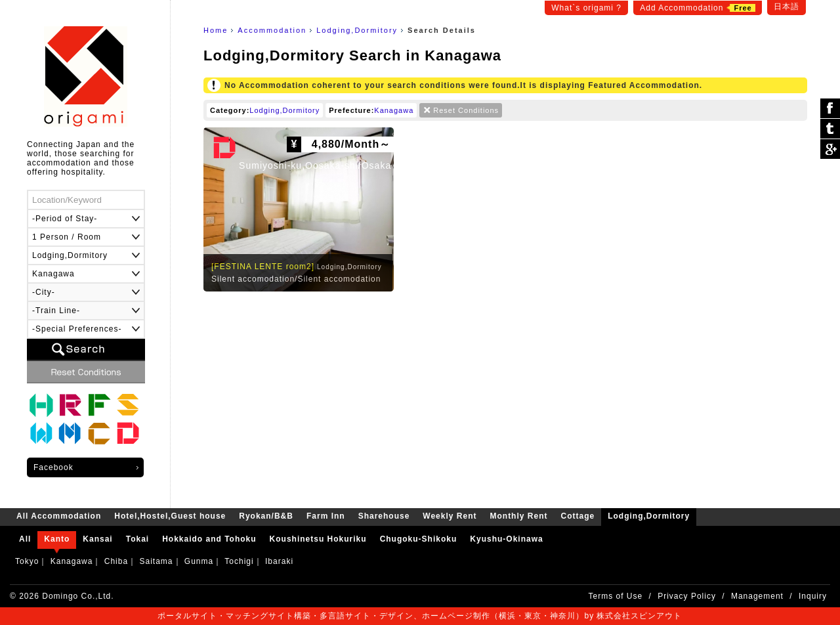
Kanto (57, 539)
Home (216, 30)
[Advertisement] (505, 397)
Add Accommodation (697, 8)
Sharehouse (128, 405)
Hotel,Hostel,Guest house (41, 405)
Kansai (97, 539)
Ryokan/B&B (70, 405)
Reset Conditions (466, 110)
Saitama (156, 561)
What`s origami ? (586, 8)
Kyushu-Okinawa (506, 539)
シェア (830, 109)
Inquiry (813, 596)
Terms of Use (616, 596)
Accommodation (272, 30)
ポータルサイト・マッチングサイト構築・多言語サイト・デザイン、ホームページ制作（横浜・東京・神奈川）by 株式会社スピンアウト (420, 616)
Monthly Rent (70, 434)
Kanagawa (394, 110)
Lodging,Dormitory (357, 30)
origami (86, 76)
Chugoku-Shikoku (419, 539)
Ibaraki (279, 561)
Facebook (53, 467)
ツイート (830, 129)
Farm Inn (99, 405)
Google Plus (830, 149)
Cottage (99, 434)
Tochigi (239, 561)
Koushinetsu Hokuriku (318, 539)
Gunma (199, 561)
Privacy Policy (687, 596)
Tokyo (27, 561)
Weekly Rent (41, 434)
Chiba (116, 561)
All (25, 539)
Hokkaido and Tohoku (209, 539)
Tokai (137, 539)
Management (757, 596)
